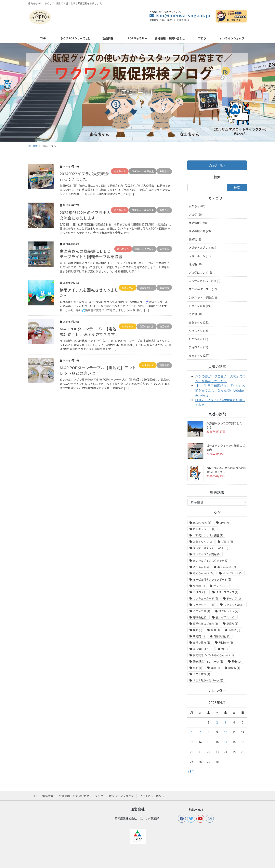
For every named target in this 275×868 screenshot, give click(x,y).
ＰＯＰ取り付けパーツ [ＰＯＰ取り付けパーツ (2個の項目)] (208, 680)
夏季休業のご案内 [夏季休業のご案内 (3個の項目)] (205, 624)
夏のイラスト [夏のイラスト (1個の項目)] (226, 617)
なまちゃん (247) (199, 355)
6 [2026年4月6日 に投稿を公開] (192, 732)
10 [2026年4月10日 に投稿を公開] (226, 732)
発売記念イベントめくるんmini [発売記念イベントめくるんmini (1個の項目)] (213, 655)
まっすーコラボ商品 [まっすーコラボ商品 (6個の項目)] (207, 554)
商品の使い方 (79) (200, 231)
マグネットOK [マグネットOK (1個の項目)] (234, 605)
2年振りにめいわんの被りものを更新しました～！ (227, 470)
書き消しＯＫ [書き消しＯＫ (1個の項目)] (203, 649)
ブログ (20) (196, 214)
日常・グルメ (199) (201, 306)
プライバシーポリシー (153, 796)
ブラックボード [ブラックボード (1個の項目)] (204, 605)
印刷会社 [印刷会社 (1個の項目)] (200, 617)
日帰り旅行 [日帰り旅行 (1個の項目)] (222, 636)
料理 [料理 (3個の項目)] (215, 630)
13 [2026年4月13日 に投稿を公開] (192, 742)
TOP (34, 796)
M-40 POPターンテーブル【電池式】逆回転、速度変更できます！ (89, 331)
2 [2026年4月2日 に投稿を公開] (217, 722)
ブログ (99, 796)
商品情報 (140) (198, 223)
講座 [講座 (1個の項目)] (215, 668)
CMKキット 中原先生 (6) (204, 297)
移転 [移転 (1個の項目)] (198, 668)
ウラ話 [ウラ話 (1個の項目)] (199, 586)
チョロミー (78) (198, 347)
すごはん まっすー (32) (203, 289)
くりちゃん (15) (198, 331)
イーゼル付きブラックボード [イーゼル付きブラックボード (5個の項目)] (212, 579)
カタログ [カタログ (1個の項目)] (200, 592)
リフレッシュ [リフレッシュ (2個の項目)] (228, 611)
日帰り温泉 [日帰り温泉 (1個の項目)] (202, 643)
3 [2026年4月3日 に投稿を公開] (226, 722)
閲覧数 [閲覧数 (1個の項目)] (234, 668)
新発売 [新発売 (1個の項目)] (199, 636)
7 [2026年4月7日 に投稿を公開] (200, 732)
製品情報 (48, 796)
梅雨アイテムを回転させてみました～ (89, 293)
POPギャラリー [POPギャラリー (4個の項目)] (204, 529)
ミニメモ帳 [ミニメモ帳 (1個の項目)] (202, 611)
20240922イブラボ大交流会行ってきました (84, 176)
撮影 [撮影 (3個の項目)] (198, 630)
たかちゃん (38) (198, 339)
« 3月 (191, 771)
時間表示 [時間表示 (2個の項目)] (226, 643)
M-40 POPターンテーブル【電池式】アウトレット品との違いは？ (98, 370)
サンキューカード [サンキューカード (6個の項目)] (205, 598)
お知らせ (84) (197, 206)
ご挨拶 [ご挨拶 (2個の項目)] (227, 542)
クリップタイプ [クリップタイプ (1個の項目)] (227, 592)
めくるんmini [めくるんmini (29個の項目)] (204, 573)
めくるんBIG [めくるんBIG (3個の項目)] (227, 567)
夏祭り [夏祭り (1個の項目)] (232, 624)
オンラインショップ (121, 796)
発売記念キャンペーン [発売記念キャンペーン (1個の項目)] (208, 661)
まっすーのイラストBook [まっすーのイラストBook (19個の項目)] (211, 548)
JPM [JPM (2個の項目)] (224, 523)
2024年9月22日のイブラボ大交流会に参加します (85, 215)
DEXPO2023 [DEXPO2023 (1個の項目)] (202, 523)
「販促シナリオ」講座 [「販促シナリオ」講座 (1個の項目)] (208, 535)
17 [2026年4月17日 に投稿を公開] (226, 742)
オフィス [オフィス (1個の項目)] (220, 586)
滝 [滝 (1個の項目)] (224, 649)
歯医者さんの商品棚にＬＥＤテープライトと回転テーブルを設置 (91, 254)
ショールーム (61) (200, 256)
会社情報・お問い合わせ (74, 796)
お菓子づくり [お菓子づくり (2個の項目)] (203, 542)
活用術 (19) (196, 264)
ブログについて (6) (200, 272)
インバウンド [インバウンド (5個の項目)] (233, 573)
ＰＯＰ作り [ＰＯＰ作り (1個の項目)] (202, 674)
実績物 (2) (195, 239)
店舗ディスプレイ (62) (202, 248)
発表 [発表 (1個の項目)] (236, 661)
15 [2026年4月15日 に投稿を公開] (209, 742)
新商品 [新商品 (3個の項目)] (234, 630)
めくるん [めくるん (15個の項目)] (201, 567)
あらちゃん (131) (199, 322)
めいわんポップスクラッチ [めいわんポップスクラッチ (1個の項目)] (211, 561)
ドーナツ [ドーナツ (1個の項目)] (234, 598)
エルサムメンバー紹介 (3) (204, 281)
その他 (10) (196, 314)
